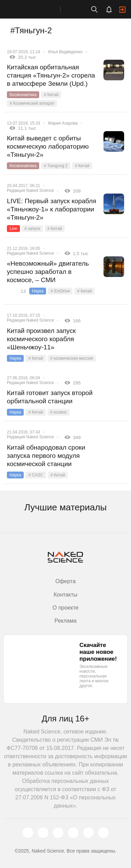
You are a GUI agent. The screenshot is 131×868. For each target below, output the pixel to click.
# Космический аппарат (32, 103)
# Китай (51, 95)
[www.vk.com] (43, 833)
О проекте (65, 608)
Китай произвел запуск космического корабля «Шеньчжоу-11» (41, 339)
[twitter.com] (28, 833)
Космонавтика (23, 95)
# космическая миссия (72, 358)
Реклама (65, 621)
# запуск (32, 229)
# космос (59, 412)
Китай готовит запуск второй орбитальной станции (50, 397)
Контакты (65, 595)
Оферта (65, 581)
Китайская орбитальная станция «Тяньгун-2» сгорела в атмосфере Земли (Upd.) (51, 75)
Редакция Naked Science (30, 190)
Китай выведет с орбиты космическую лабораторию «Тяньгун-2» (48, 146)
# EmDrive (60, 291)
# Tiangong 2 (56, 166)
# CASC (36, 475)
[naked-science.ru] (103, 833)
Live (13, 229)
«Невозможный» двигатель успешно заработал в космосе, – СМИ (48, 272)
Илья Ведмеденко (65, 52)
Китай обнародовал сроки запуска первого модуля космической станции (46, 456)
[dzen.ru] (73, 833)
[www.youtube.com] (58, 833)
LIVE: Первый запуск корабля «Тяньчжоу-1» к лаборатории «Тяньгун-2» (52, 209)
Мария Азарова (63, 123)
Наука (38, 291)
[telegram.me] (88, 833)
